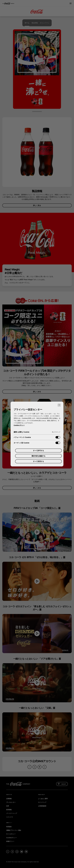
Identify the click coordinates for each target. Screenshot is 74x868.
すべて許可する (38, 450)
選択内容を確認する (38, 456)
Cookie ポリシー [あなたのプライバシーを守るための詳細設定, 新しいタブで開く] (19, 425)
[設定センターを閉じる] (59, 405)
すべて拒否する (38, 461)
